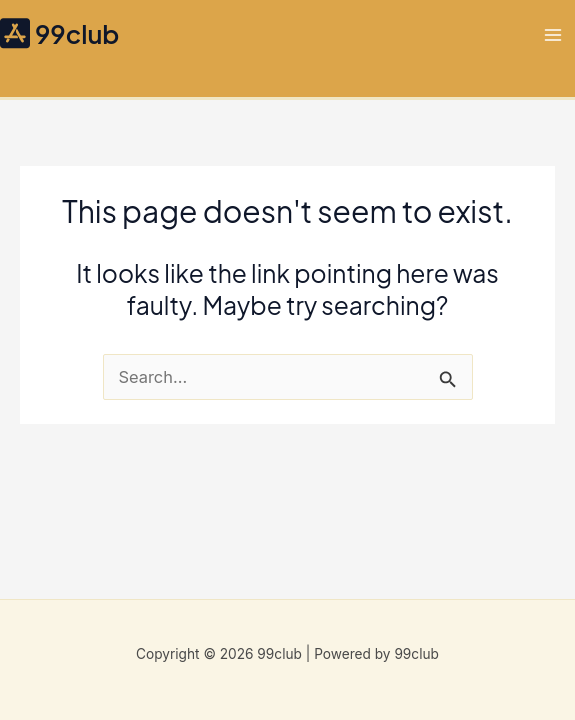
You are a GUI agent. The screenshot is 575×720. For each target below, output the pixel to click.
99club (77, 33)
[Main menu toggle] (552, 34)
